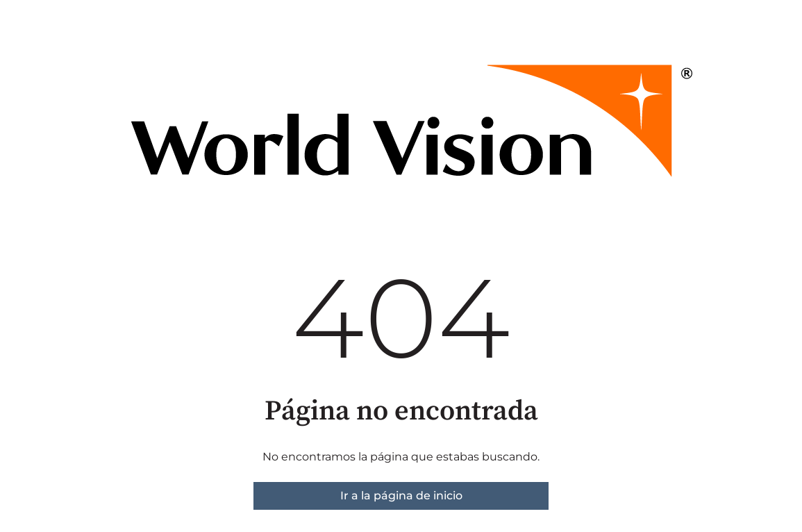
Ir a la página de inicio (401, 496)
